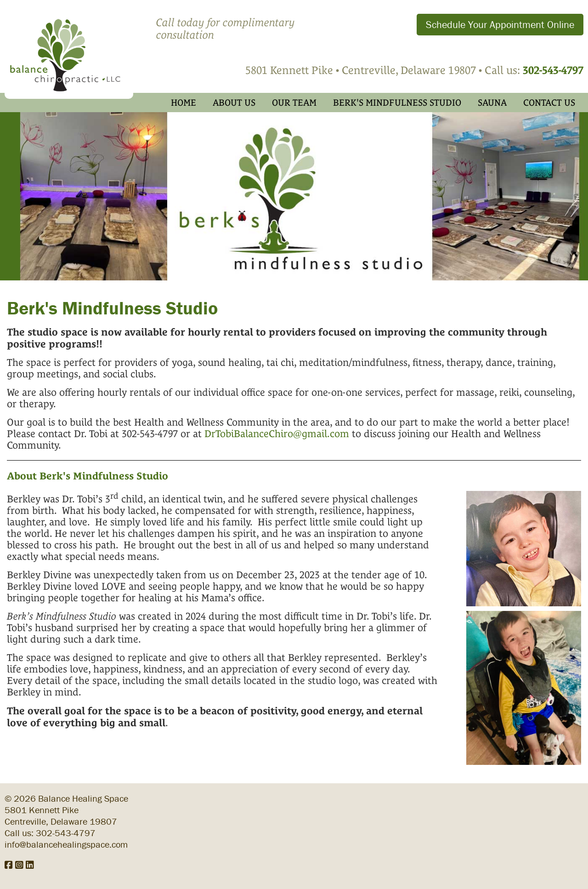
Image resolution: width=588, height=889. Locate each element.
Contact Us (549, 103)
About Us (234, 103)
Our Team (294, 103)
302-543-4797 (66, 833)
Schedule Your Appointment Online (500, 25)
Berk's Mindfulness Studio (397, 103)
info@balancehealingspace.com (66, 844)
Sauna (492, 103)
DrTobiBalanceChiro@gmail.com (277, 434)
